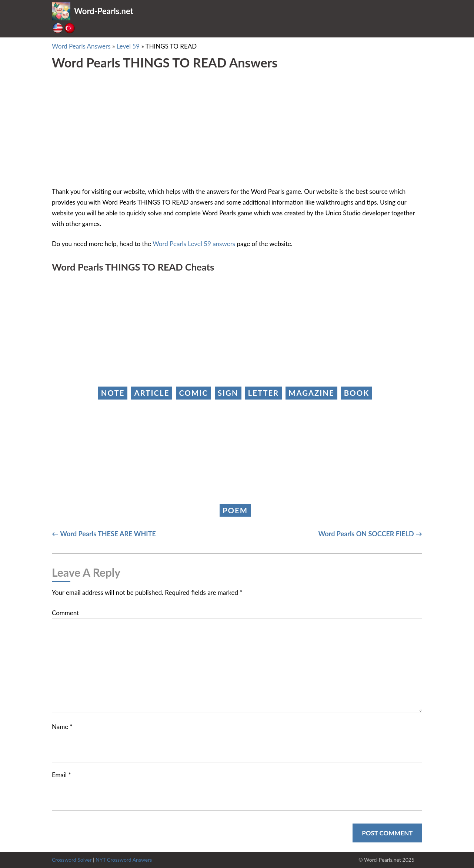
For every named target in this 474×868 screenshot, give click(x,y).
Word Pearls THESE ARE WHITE (108, 534)
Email (61, 775)
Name (62, 727)
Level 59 (128, 46)
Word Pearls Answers (81, 46)
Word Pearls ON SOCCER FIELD (366, 534)
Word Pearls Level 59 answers (194, 244)
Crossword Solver (72, 860)
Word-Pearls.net (104, 11)
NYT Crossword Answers (124, 860)
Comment (65, 613)
